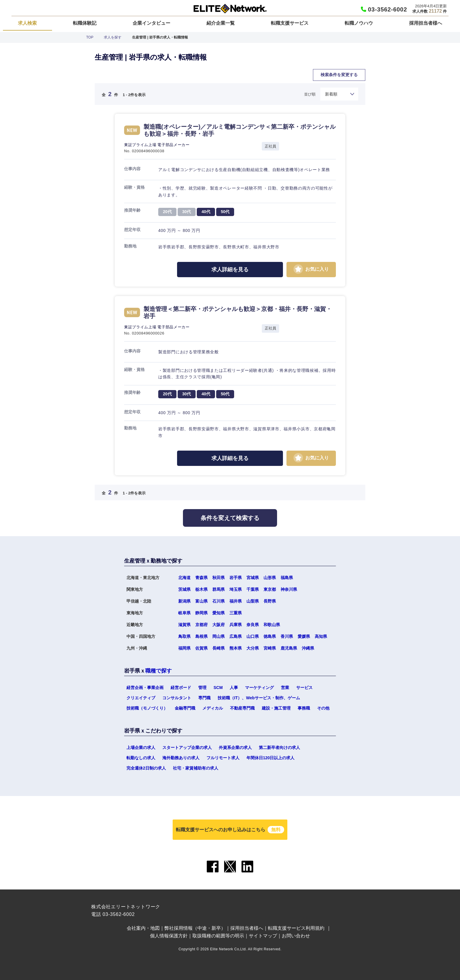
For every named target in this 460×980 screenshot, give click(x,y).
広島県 (236, 636)
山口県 (253, 636)
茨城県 (184, 589)
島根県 (201, 636)
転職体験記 (85, 23)
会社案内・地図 (143, 928)
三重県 (236, 613)
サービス (304, 688)
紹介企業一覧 (221, 23)
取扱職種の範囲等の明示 (218, 936)
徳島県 (270, 636)
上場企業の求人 (141, 747)
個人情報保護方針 (169, 936)
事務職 (304, 708)
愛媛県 (304, 636)
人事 (234, 688)
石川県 (219, 601)
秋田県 (219, 578)
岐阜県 (184, 613)
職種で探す (159, 671)
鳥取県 (184, 636)
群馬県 (219, 589)
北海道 (184, 578)
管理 (202, 688)
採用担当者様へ (426, 23)
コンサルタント (177, 698)
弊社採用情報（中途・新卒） (195, 928)
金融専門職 (185, 708)
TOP (90, 37)
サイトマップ (263, 936)
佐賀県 (201, 648)
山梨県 (253, 601)
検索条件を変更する (339, 75)
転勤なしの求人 (141, 758)
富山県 (201, 601)
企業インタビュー (151, 23)
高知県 (321, 636)
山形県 (270, 578)
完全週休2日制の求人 (146, 768)
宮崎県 (270, 648)
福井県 (236, 601)
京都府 (201, 625)
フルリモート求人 (223, 758)
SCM (218, 688)
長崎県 (219, 648)
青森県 (201, 578)
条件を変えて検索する (230, 518)
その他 (323, 708)
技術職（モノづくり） (147, 708)
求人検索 (27, 23)
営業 (285, 688)
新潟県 (184, 601)
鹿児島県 (289, 648)
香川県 (287, 636)
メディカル (213, 708)
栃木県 (201, 589)
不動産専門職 (242, 708)
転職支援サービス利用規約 (296, 928)
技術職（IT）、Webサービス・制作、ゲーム (259, 698)
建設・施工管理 (276, 708)
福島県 (287, 578)
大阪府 (219, 625)
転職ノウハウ (359, 23)
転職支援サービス (290, 23)
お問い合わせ (296, 936)
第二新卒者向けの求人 (279, 747)
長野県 (270, 601)
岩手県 (236, 578)
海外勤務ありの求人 (181, 758)
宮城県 (253, 578)
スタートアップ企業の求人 (187, 747)
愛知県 (219, 613)
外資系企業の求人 (235, 747)
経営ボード (181, 688)
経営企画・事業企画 (145, 688)
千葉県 (253, 589)
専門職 (204, 698)
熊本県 (236, 648)
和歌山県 (272, 625)
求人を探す (113, 37)
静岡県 (201, 613)
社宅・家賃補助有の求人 (196, 768)
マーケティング (259, 688)
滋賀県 (184, 625)
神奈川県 (289, 589)
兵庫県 (236, 625)
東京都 (270, 589)
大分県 (253, 648)
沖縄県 (308, 648)
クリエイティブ (141, 698)
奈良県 (253, 625)
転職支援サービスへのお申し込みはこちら (230, 830)
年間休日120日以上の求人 (270, 758)
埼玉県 (236, 589)
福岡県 (184, 648)
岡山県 (219, 636)
